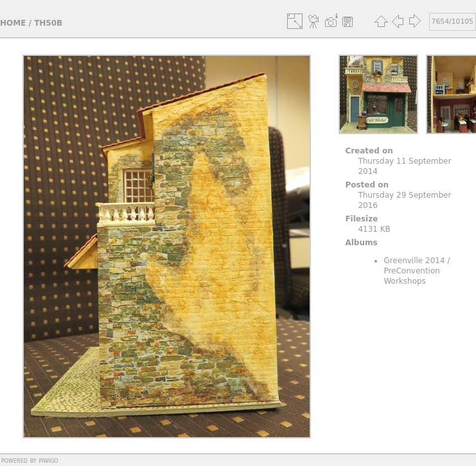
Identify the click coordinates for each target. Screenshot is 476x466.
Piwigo (48, 460)
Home (13, 23)
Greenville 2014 (414, 261)
